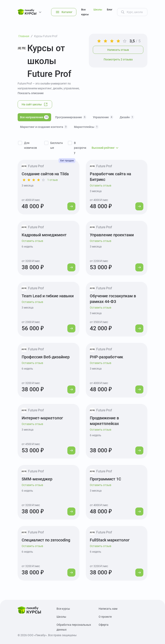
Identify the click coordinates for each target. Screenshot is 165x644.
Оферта (104, 625)
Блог (110, 10)
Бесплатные (57, 145)
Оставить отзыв (101, 185)
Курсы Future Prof (46, 36)
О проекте (105, 617)
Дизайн (127, 117)
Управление (103, 117)
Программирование (71, 117)
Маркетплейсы (86, 127)
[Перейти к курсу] (71, 206)
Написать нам (108, 609)
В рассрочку (80, 148)
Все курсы (85, 12)
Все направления (34, 117)
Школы (98, 10)
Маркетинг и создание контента (44, 127)
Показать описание (31, 93)
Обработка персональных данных (74, 627)
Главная (24, 36)
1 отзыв (53, 180)
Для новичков (30, 145)
